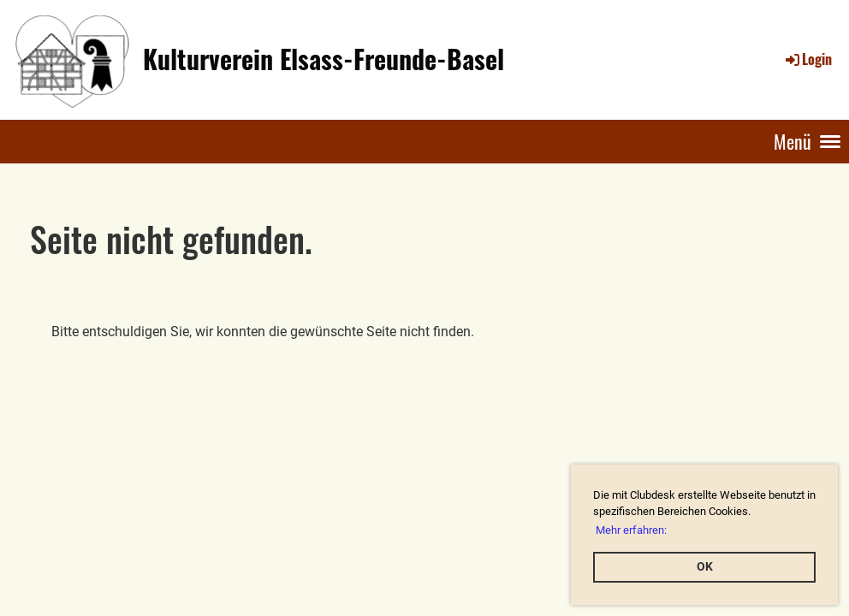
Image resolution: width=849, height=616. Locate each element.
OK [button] (705, 567)
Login (807, 59)
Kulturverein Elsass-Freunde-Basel (324, 59)
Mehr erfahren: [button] (631, 530)
